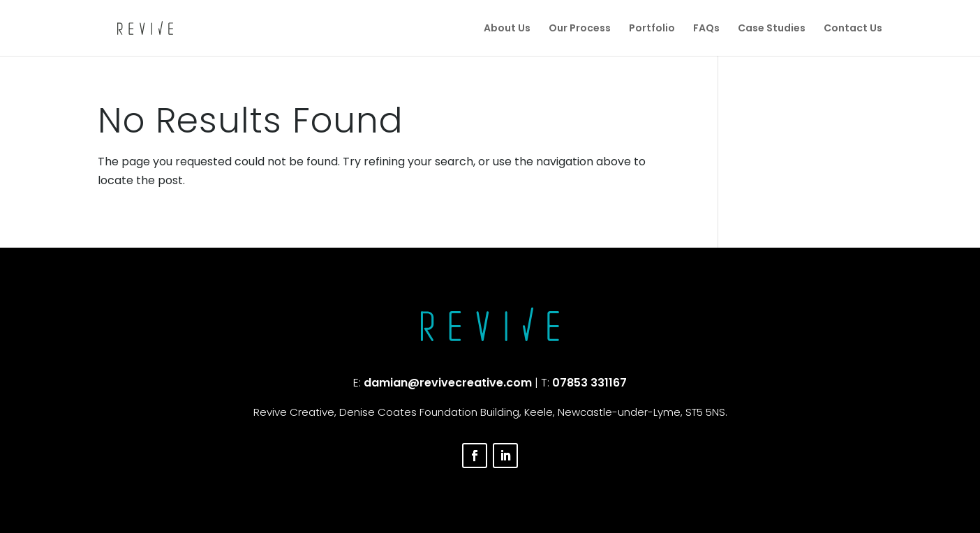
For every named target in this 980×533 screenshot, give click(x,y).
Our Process (580, 29)
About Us (507, 29)
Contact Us (853, 29)
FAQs (706, 29)
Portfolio (652, 29)
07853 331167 (589, 383)
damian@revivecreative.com (448, 383)
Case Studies (772, 29)
